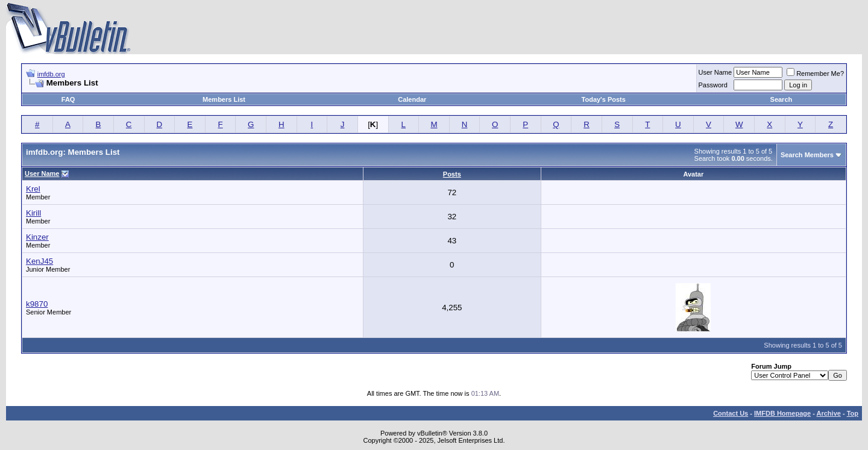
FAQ (68, 99)
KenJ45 (39, 261)
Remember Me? (815, 73)
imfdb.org (51, 74)
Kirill (33, 213)
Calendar (412, 99)
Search (782, 99)
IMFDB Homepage (782, 413)
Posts (452, 174)
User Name (715, 72)
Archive (829, 413)
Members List (224, 99)
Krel (33, 189)
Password (713, 85)
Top (853, 413)
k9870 (37, 304)
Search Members (807, 155)
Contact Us (731, 413)
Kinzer (37, 237)
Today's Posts (604, 99)
